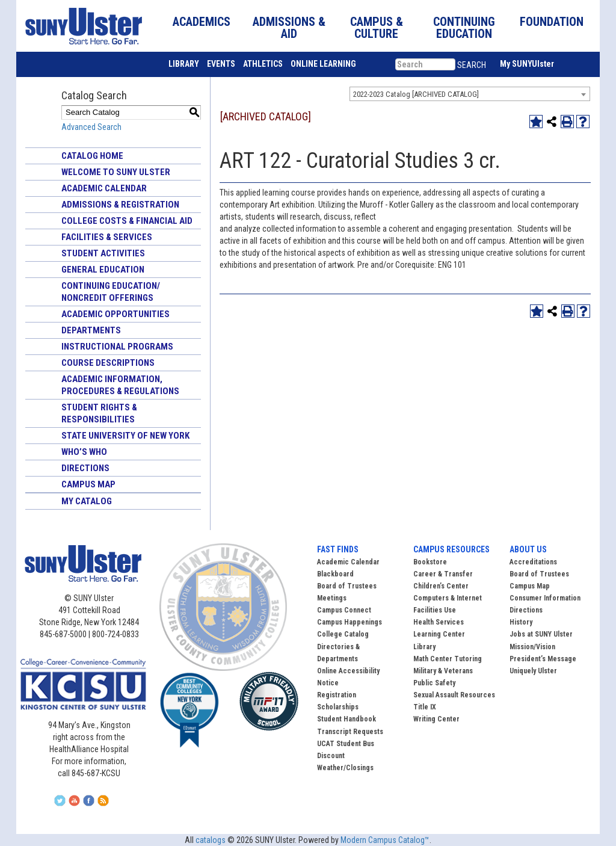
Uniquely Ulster (533, 671)
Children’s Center (441, 586)
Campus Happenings (350, 622)
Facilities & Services (107, 237)
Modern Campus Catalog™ (385, 840)
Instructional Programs (117, 347)
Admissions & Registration (120, 205)
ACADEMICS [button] (202, 22)
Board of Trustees (539, 574)
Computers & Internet (448, 598)
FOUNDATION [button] (552, 22)
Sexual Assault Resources (454, 695)
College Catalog (343, 634)
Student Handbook (346, 719)
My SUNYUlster (527, 64)
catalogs (211, 840)
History (521, 622)
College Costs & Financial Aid (127, 221)
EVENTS (221, 64)
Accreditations (533, 562)
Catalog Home (92, 156)
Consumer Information (545, 598)
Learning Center (439, 634)
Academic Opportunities (115, 314)
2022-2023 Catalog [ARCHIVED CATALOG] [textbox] (416, 94)
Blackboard (335, 574)
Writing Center (436, 719)
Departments (91, 330)
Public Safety (434, 683)
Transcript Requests (350, 732)
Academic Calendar (104, 188)
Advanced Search (91, 127)
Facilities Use (435, 610)
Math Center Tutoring (448, 659)
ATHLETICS (263, 64)
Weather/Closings (345, 768)
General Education (103, 270)
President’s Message (543, 659)
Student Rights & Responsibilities (99, 413)
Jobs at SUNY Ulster (541, 634)
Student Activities (103, 253)
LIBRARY (184, 64)
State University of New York (125, 436)
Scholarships (338, 707)
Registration (337, 695)
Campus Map (88, 484)
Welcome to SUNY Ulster (116, 172)
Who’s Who (84, 452)
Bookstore (430, 562)
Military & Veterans (443, 671)
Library (424, 647)
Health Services (439, 622)
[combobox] (470, 94)
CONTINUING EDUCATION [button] (464, 28)
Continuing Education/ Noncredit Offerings (111, 292)
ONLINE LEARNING (323, 64)
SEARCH (472, 65)
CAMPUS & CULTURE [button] (377, 28)
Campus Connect (344, 610)
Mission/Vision (532, 647)
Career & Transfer (443, 574)
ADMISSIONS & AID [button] (289, 28)
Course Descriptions (108, 363)
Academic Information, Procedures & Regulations (120, 385)
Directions (85, 468)
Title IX (425, 707)
